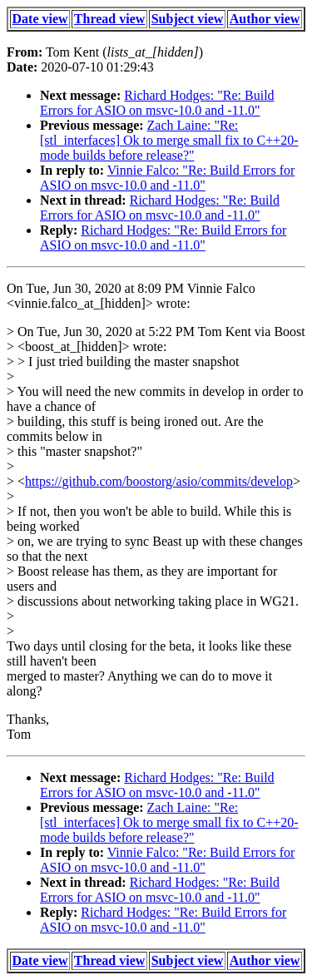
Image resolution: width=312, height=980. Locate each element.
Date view (40, 19)
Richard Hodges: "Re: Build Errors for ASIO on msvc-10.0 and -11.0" (157, 103)
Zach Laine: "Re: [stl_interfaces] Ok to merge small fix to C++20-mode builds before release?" (169, 140)
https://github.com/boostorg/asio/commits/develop (159, 481)
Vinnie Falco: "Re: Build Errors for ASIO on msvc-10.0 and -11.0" (167, 178)
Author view (265, 19)
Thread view (109, 19)
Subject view (188, 19)
